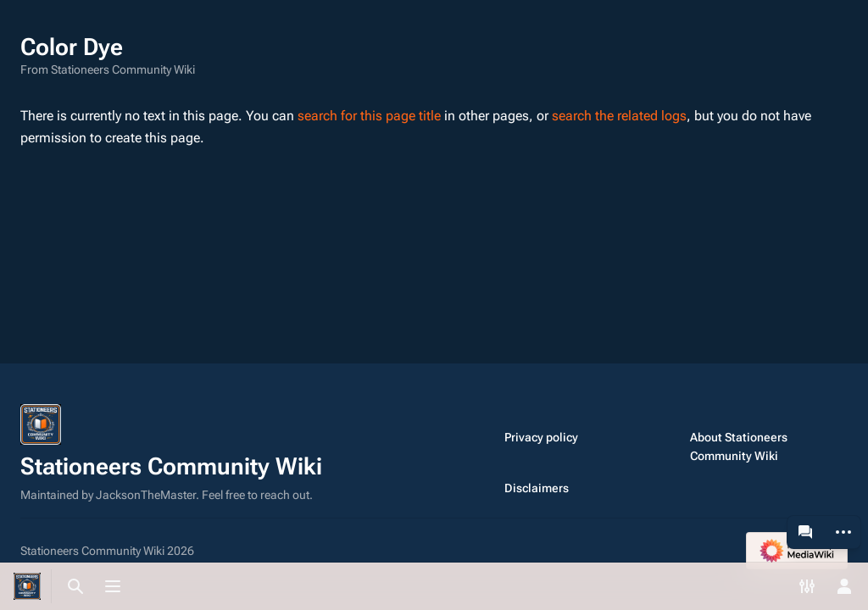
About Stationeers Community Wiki (739, 446)
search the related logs (619, 116)
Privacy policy (541, 437)
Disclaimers (537, 488)
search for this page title (369, 116)
